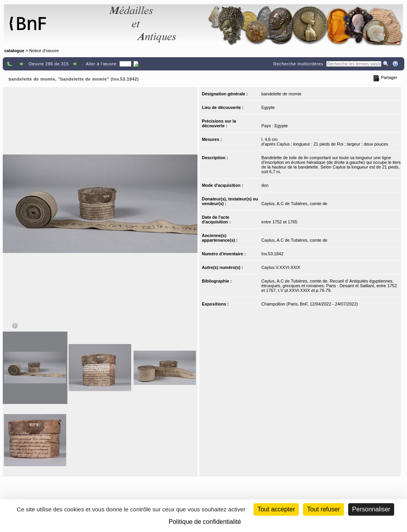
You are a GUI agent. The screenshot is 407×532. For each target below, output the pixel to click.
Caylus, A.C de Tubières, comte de (294, 204)
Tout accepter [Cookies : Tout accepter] (276, 509)
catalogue (14, 51)
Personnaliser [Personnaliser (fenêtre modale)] (371, 509)
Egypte (268, 107)
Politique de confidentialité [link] (205, 522)
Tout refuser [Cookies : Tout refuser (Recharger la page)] (323, 509)
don (265, 185)
